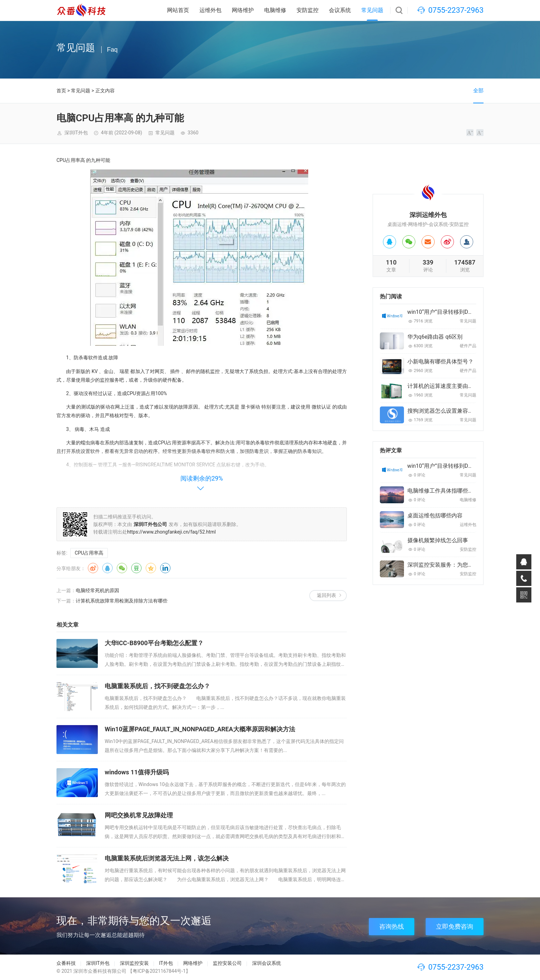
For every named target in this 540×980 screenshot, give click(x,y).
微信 (122, 568)
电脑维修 (275, 10)
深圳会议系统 (267, 963)
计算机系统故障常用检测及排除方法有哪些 (122, 601)
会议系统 (340, 10)
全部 (478, 91)
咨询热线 (392, 926)
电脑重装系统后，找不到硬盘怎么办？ (157, 686)
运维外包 (210, 10)
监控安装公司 (227, 963)
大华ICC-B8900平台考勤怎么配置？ (154, 643)
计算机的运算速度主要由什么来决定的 (454, 386)
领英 (165, 568)
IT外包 (166, 963)
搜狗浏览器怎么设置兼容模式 (443, 411)
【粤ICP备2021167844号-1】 (159, 971)
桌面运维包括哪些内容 (435, 515)
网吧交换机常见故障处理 (139, 815)
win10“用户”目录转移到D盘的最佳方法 (454, 312)
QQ (107, 568)
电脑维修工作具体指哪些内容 (443, 491)
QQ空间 (151, 568)
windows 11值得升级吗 (137, 772)
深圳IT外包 (98, 963)
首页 (61, 91)
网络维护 (243, 10)
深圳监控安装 (134, 963)
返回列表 (326, 595)
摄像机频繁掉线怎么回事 (438, 540)
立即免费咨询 (455, 926)
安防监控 (308, 10)
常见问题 (372, 10)
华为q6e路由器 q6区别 (435, 337)
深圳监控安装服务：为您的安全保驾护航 (457, 565)
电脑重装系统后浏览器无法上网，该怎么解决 (167, 858)
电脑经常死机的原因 (97, 590)
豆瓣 (136, 568)
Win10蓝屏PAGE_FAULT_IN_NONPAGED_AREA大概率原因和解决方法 (200, 729)
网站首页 (178, 10)
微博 (93, 568)
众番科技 (66, 963)
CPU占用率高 (89, 553)
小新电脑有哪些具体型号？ (440, 362)
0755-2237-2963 (456, 10)
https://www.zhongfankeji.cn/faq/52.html (172, 532)
